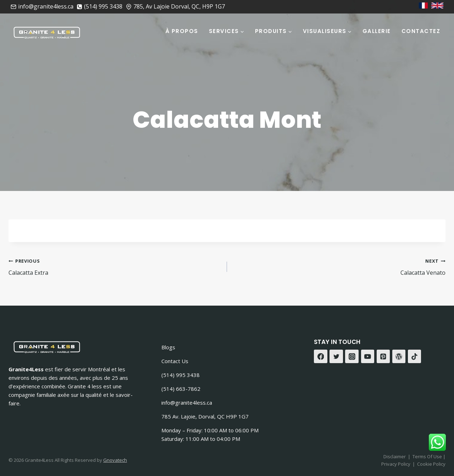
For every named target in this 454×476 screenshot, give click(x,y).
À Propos (182, 31)
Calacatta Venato (339, 266)
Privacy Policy (396, 464)
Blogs (168, 347)
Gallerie (377, 31)
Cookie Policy (431, 464)
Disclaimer (395, 456)
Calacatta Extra (115, 266)
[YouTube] (368, 356)
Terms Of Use (428, 456)
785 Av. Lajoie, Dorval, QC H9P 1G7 (205, 416)
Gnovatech (115, 460)
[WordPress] (399, 356)
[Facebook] (321, 356)
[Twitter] (336, 356)
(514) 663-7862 (181, 389)
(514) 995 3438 (181, 375)
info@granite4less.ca (187, 403)
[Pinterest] (383, 356)
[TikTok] (415, 356)
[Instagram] (352, 356)
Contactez (421, 31)
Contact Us (175, 361)
